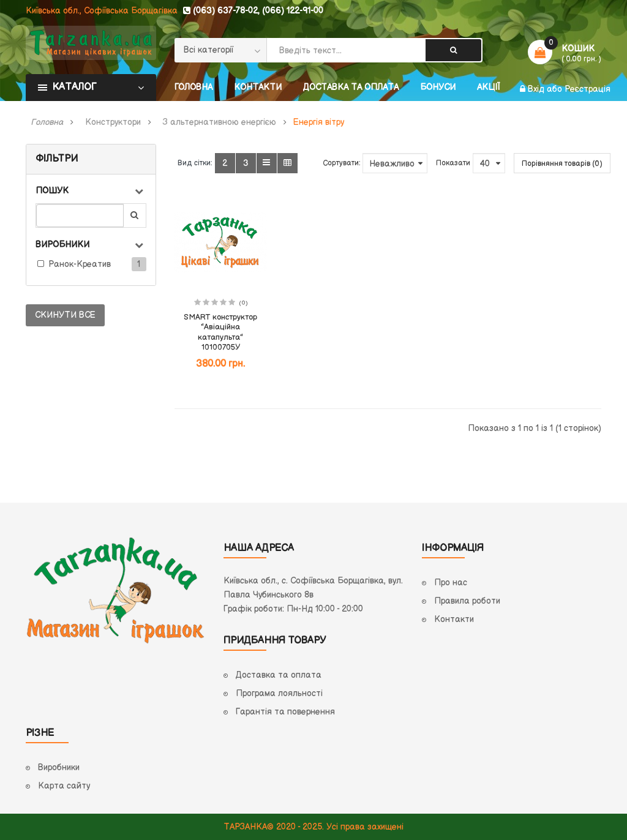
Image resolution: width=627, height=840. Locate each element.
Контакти (454, 619)
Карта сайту (64, 786)
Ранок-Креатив (80, 264)
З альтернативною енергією (220, 122)
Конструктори (113, 122)
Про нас (451, 583)
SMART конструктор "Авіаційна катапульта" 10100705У (220, 332)
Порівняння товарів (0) (562, 164)
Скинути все (65, 315)
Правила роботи (467, 601)
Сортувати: (341, 163)
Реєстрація (588, 89)
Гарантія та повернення (285, 712)
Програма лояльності (279, 693)
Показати (453, 163)
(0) (243, 303)
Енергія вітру (319, 122)
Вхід (537, 89)
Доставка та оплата (279, 675)
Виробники (59, 767)
